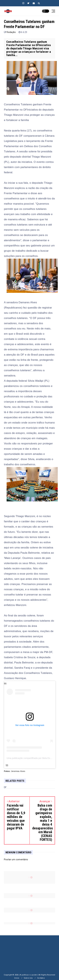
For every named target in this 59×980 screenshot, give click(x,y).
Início (17, 978)
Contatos (41, 978)
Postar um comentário (16, 859)
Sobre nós (28, 978)
